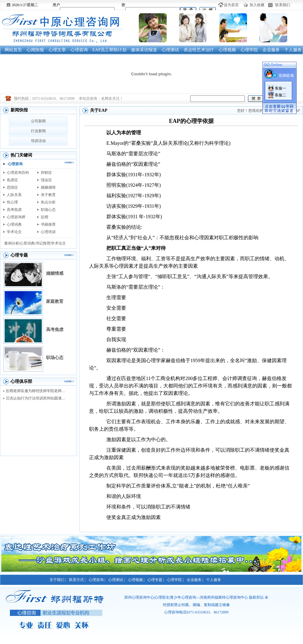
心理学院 (249, 50)
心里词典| (28, 243)
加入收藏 (257, 5)
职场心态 (48, 210)
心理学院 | (175, 580)
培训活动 (38, 141)
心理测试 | (116, 580)
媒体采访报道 (144, 50)
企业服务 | (195, 580)
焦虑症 (12, 180)
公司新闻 (38, 121)
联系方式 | (77, 580)
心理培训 (48, 232)
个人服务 (293, 50)
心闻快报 (35, 50)
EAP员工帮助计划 (109, 50)
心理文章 (57, 50)
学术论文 (14, 232)
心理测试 (170, 50)
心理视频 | (136, 580)
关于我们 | (58, 580)
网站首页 (13, 50)
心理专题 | (156, 580)
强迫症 (46, 180)
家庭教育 (55, 301)
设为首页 (231, 5)
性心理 (12, 202)
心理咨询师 (16, 217)
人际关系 (14, 195)
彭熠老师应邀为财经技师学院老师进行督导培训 (37, 391)
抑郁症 (46, 173)
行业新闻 (38, 131)
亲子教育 (48, 195)
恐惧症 (12, 187)
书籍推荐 (48, 224)
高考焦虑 (14, 210)
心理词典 (14, 224)
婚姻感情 (48, 187)
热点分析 (48, 202)
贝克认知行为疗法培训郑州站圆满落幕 (37, 398)
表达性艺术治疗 (199, 50)
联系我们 (283, 5)
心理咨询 (79, 50)
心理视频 (227, 50)
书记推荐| (43, 243)
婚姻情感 (55, 273)
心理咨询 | (97, 580)
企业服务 (271, 50)
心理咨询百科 (18, 173)
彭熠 (45, 217)
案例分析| (12, 243)
